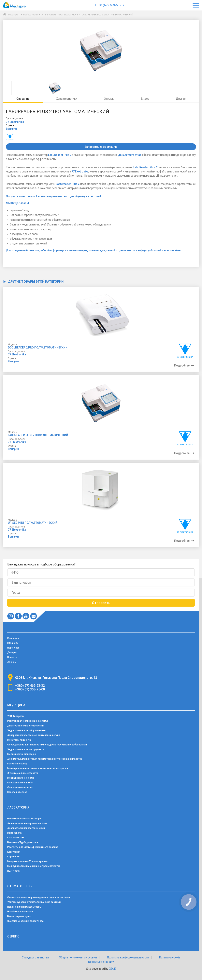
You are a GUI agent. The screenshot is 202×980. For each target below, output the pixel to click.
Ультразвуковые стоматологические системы (34, 902)
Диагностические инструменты (26, 726)
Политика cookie (170, 957)
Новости (12, 657)
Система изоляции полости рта (25, 921)
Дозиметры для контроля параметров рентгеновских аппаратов (45, 759)
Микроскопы (15, 833)
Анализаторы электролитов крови (27, 823)
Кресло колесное (17, 792)
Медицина (16, 705)
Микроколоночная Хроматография (27, 861)
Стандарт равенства (35, 957)
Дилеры (12, 652)
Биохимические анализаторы (24, 819)
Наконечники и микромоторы (24, 907)
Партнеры (13, 648)
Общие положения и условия (78, 957)
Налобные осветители (20, 912)
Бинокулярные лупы (19, 916)
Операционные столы (20, 787)
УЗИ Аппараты (16, 716)
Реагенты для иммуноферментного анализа (33, 847)
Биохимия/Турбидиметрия (23, 842)
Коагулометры (16, 838)
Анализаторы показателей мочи (60, 15)
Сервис (13, 936)
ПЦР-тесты (14, 871)
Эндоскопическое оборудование (26, 730)
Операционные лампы (20, 783)
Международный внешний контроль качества (34, 866)
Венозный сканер (17, 764)
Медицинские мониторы (22, 754)
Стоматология (20, 886)
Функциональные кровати (23, 773)
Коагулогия (14, 852)
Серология (13, 857)
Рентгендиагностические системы (28, 721)
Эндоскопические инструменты (26, 749)
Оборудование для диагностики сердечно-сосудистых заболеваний (47, 745)
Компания (13, 638)
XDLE (113, 969)
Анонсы (12, 662)
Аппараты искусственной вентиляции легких (34, 735)
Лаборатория (30, 15)
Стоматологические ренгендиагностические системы (39, 897)
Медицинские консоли (21, 778)
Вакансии (13, 643)
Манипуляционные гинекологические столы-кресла (38, 768)
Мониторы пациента (19, 740)
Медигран (14, 15)
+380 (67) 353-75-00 (30, 689)
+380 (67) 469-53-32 (109, 5)
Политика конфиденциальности (128, 957)
